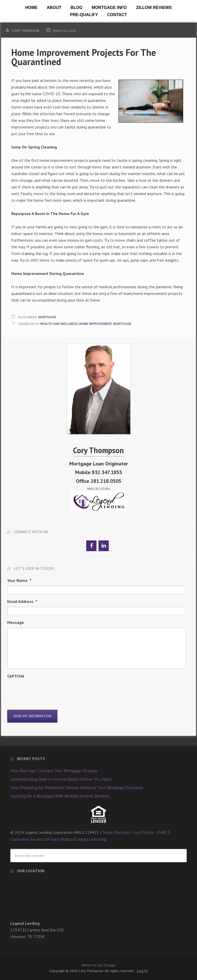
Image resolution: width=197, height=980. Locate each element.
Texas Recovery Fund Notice (129, 832)
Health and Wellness (59, 324)
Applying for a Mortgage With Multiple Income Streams (60, 796)
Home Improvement (96, 324)
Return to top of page (98, 965)
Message (16, 622)
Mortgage (47, 317)
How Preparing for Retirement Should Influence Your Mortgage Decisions (77, 788)
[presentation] (46, 691)
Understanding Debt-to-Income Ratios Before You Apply (61, 779)
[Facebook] (91, 546)
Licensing (97, 839)
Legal (81, 839)
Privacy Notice (60, 839)
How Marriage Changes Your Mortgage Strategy (54, 771)
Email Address (22, 601)
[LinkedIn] (104, 546)
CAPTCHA (16, 676)
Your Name (19, 580)
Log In (142, 971)
